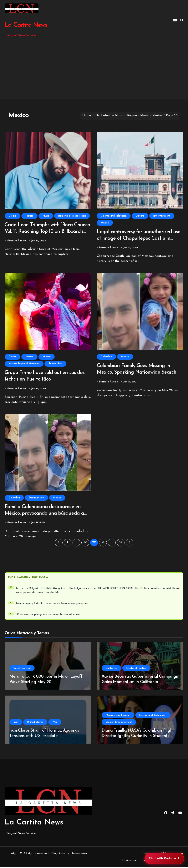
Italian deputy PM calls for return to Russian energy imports (52, 605)
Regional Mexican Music (72, 216)
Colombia (106, 357)
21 (103, 544)
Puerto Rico (55, 364)
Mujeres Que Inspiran (118, 716)
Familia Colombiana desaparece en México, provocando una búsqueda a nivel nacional (45, 515)
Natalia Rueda (16, 241)
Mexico (29, 216)
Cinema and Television (114, 216)
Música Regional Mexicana (24, 364)
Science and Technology (153, 716)
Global (13, 216)
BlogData (58, 855)
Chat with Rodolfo (164, 858)
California (111, 669)
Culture (140, 216)
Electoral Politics (136, 669)
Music (46, 216)
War (55, 723)
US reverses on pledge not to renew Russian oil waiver (48, 616)
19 (85, 544)
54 (121, 544)
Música (47, 357)
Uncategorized (22, 669)
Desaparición (36, 499)
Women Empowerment (119, 723)
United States (35, 723)
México (29, 357)
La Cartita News (26, 25)
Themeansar (79, 855)
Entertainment (162, 216)
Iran (16, 723)
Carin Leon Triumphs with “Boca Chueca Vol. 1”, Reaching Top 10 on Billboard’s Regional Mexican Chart (43, 232)
